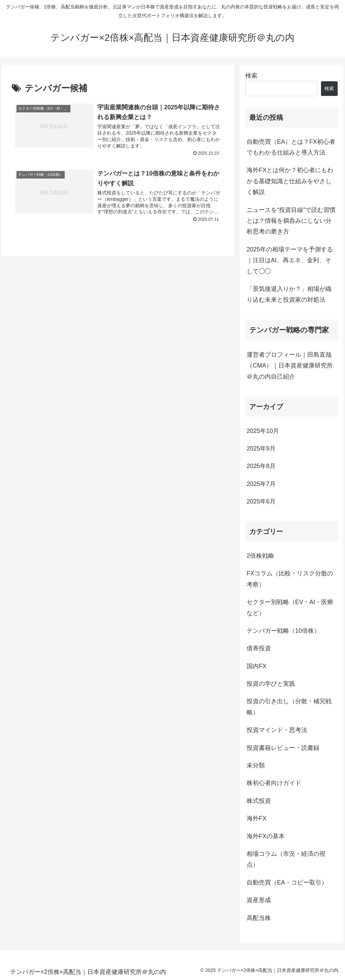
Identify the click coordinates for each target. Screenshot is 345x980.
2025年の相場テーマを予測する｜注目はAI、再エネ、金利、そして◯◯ (290, 260)
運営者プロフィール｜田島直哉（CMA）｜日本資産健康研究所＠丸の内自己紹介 (290, 366)
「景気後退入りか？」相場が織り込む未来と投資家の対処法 (289, 294)
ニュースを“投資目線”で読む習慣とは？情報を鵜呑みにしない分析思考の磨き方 (291, 221)
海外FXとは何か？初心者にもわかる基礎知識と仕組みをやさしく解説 (290, 181)
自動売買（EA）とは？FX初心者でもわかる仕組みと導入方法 (291, 147)
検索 (251, 76)
